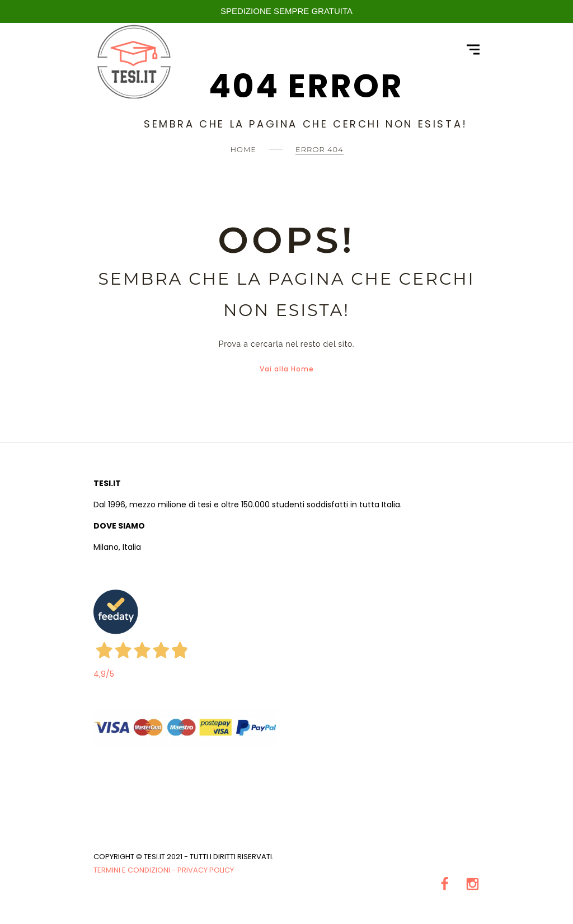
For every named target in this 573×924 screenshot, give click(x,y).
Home (243, 149)
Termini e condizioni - (135, 870)
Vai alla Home (287, 369)
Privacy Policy (206, 870)
